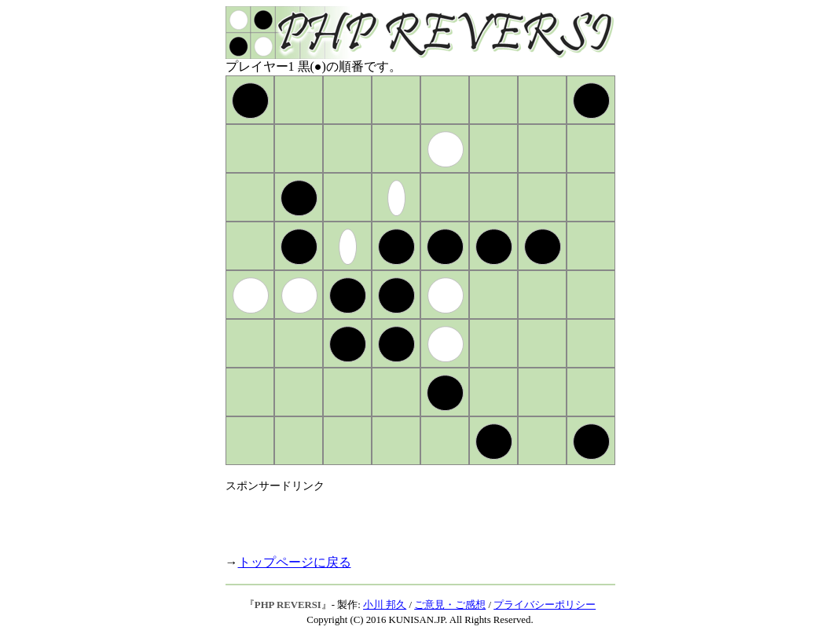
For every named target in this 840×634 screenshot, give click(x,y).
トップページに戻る (295, 562)
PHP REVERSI (288, 605)
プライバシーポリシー (545, 605)
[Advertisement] (409, 517)
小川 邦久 (385, 605)
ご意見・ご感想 (450, 605)
